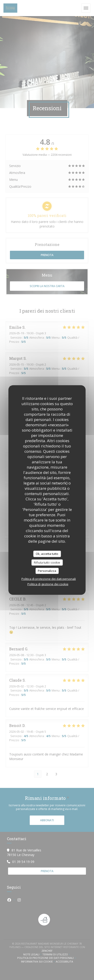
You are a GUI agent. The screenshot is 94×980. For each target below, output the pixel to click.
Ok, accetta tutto (47, 554)
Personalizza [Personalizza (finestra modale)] (47, 571)
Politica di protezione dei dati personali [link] (49, 579)
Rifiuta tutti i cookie (47, 562)
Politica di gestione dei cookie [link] (48, 584)
